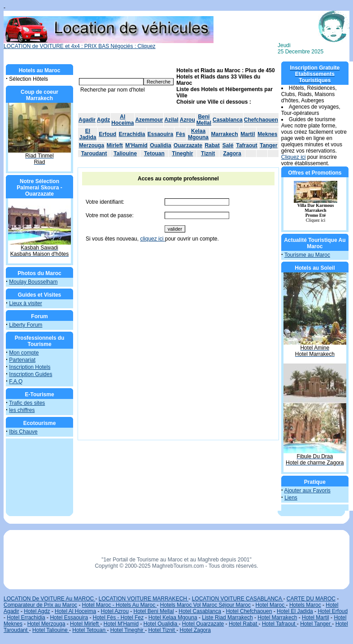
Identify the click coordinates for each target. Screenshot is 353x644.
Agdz (103, 120)
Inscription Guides (31, 374)
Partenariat (22, 360)
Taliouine (125, 153)
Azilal (171, 120)
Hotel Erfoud (333, 611)
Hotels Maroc (305, 605)
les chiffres (22, 410)
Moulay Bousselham (33, 282)
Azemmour (149, 120)
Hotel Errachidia (26, 618)
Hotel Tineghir (128, 630)
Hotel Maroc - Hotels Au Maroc (120, 605)
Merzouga (92, 145)
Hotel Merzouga (46, 624)
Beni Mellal (204, 120)
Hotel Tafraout (279, 624)
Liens (291, 498)
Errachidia (132, 134)
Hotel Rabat (244, 624)
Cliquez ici (294, 157)
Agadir (87, 120)
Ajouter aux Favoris (307, 491)
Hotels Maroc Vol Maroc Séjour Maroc (205, 605)
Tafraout (246, 145)
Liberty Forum (26, 325)
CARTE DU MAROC (311, 599)
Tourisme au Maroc (307, 255)
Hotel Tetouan (89, 630)
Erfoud (108, 134)
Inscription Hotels (30, 367)
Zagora (232, 153)
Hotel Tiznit (162, 630)
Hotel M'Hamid (121, 624)
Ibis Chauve (23, 432)
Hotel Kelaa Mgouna (173, 618)
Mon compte (24, 353)
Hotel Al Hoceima (75, 611)
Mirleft (115, 145)
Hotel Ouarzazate (203, 624)
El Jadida (88, 134)
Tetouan (154, 153)
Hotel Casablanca (200, 611)
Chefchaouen (261, 120)
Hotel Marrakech (277, 618)
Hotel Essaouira (69, 618)
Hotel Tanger (316, 624)
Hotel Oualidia (161, 624)
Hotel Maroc (271, 605)
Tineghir (182, 153)
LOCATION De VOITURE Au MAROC (49, 599)
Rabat (212, 145)
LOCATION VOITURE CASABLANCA (238, 599)
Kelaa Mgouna (198, 134)
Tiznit (208, 153)
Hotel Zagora (195, 630)
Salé (228, 145)
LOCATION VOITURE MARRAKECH (144, 599)
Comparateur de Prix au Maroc (40, 605)
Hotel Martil (316, 618)
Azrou (187, 120)
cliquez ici (152, 239)
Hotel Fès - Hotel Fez (118, 618)
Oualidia (160, 145)
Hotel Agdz (37, 611)
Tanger (268, 145)
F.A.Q (16, 381)
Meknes (267, 134)
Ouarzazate (188, 145)
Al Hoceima (122, 120)
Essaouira (160, 134)
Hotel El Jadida (295, 611)
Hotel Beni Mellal (154, 611)
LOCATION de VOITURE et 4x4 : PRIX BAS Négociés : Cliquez (109, 44)
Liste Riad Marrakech (227, 618)
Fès (181, 134)
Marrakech (225, 134)
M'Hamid (136, 145)
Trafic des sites (27, 403)
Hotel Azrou (115, 611)
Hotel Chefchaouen (249, 611)
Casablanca (228, 120)
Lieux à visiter (25, 303)
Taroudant (94, 153)
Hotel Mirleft (85, 624)
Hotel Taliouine (51, 630)
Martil (248, 134)
